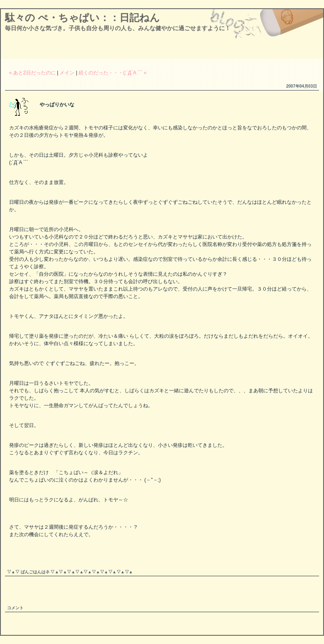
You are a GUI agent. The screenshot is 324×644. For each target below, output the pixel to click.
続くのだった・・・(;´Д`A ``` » (112, 73)
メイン (67, 73)
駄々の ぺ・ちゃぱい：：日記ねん (82, 18)
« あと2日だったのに (32, 73)
